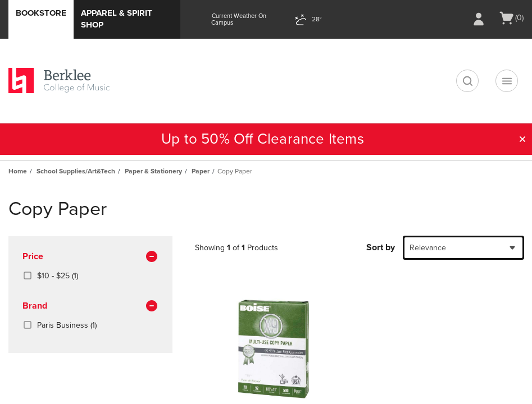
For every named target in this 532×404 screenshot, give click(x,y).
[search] (467, 81)
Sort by (381, 247)
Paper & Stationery (153, 171)
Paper (201, 171)
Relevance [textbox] (428, 248)
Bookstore (41, 13)
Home (18, 171)
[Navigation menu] (507, 81)
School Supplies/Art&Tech (76, 171)
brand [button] (90, 306)
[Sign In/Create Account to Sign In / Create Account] (479, 19)
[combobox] (463, 248)
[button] (522, 139)
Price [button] (90, 257)
